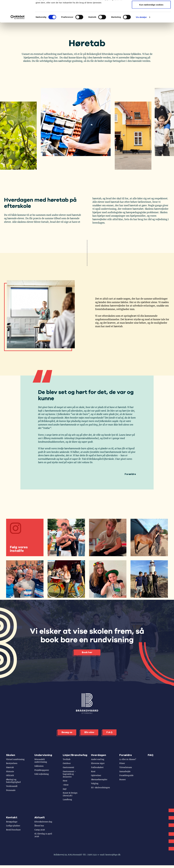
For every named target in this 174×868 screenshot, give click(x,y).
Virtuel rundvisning (15, 759)
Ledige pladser (13, 826)
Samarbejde (125, 771)
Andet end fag (98, 759)
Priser (122, 763)
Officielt (10, 775)
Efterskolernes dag (43, 822)
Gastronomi (68, 767)
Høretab (10, 767)
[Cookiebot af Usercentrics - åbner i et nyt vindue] (18, 38)
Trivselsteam (126, 767)
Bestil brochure (13, 830)
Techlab (67, 759)
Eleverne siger (98, 763)
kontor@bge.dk (113, 855)
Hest (65, 781)
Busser (123, 779)
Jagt (65, 789)
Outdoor (67, 763)
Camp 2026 (40, 830)
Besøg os (67, 732)
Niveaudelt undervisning (41, 761)
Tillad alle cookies (151, 7)
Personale (11, 790)
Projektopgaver (42, 770)
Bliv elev (89, 732)
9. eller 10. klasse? (128, 759)
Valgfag (95, 783)
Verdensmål (12, 786)
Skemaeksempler (99, 779)
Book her (87, 652)
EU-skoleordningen (100, 788)
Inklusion (39, 766)
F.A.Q (109, 732)
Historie (10, 771)
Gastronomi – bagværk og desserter (69, 774)
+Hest (66, 785)
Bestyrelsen (12, 763)
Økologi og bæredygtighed (13, 781)
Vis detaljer (141, 38)
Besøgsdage (12, 822)
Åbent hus (39, 826)
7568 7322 (92, 855)
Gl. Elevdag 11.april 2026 (43, 835)
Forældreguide (126, 775)
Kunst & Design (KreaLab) (70, 794)
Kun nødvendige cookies (151, 25)
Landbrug (67, 800)
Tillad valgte (151, 16)
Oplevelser (96, 775)
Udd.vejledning (42, 774)
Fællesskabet (97, 767)
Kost (93, 771)
